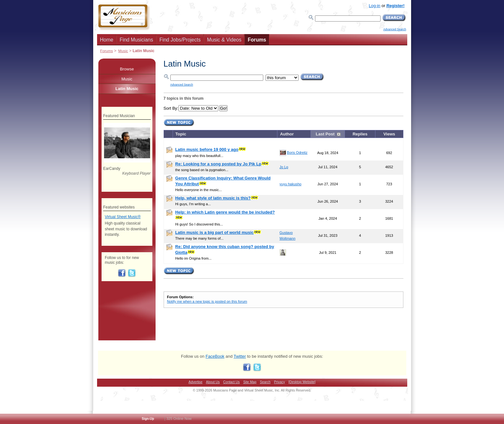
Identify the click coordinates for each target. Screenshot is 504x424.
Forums (257, 40)
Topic (181, 134)
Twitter (240, 356)
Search (265, 382)
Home (107, 40)
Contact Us (231, 382)
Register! (395, 6)
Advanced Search (395, 29)
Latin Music (127, 89)
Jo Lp (284, 167)
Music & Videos (224, 40)
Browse (127, 69)
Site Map (250, 382)
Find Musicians (136, 40)
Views (389, 134)
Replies (360, 134)
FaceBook (215, 356)
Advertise (196, 382)
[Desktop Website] (302, 382)
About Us (213, 382)
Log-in (374, 6)
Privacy (279, 382)
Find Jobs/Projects (180, 40)
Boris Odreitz (297, 152)
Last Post (325, 134)
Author (287, 134)
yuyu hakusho (291, 184)
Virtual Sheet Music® (123, 217)
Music (123, 51)
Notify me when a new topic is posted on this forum (207, 301)
